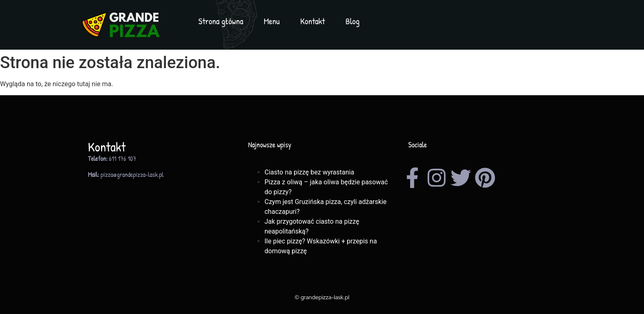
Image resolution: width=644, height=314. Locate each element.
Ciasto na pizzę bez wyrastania (309, 172)
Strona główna (221, 21)
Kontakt (313, 21)
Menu (272, 21)
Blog (352, 21)
